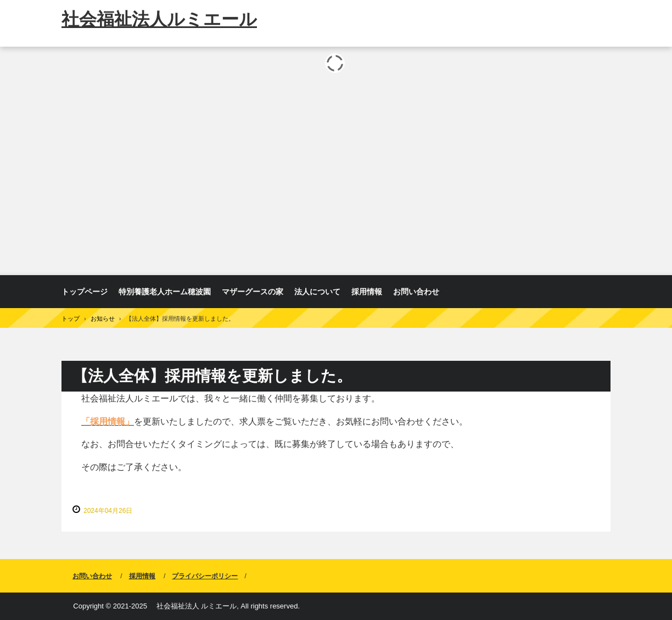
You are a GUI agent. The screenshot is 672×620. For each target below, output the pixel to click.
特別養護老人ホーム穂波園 (165, 292)
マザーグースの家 (253, 292)
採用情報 (367, 292)
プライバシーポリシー (205, 576)
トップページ (85, 292)
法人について (317, 292)
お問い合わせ (416, 292)
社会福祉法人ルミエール (159, 19)
